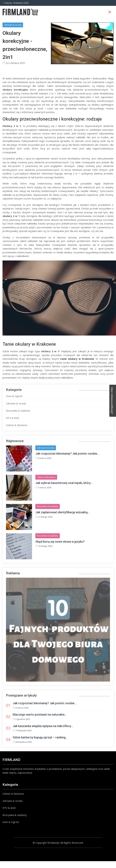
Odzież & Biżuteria (17, 425)
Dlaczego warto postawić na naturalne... (40, 714)
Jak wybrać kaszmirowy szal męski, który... (64, 483)
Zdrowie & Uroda (13, 25)
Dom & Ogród (14, 396)
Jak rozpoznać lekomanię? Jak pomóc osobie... (67, 454)
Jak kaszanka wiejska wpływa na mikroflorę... (43, 726)
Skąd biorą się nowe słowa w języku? (60, 542)
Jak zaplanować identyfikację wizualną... (63, 512)
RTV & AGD (13, 418)
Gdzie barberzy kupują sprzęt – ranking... (40, 737)
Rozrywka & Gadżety (18, 411)
